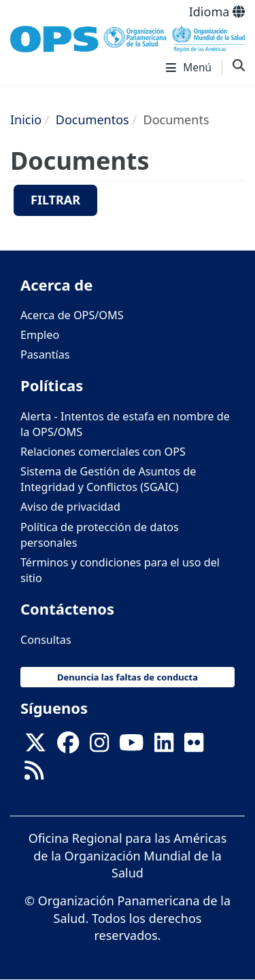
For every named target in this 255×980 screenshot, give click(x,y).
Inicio (26, 120)
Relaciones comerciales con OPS (103, 452)
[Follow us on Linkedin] (164, 746)
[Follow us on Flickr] (194, 746)
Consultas (46, 640)
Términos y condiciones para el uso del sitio (120, 570)
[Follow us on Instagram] (99, 746)
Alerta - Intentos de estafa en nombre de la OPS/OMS (125, 424)
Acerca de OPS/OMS (72, 315)
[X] (35, 746)
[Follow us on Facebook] (68, 746)
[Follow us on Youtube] (131, 746)
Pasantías (45, 355)
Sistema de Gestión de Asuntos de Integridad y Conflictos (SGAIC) (108, 479)
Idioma (217, 12)
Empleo (40, 335)
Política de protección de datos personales (100, 535)
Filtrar (55, 200)
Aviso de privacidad (70, 507)
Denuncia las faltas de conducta (128, 677)
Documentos (92, 120)
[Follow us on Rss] (34, 774)
